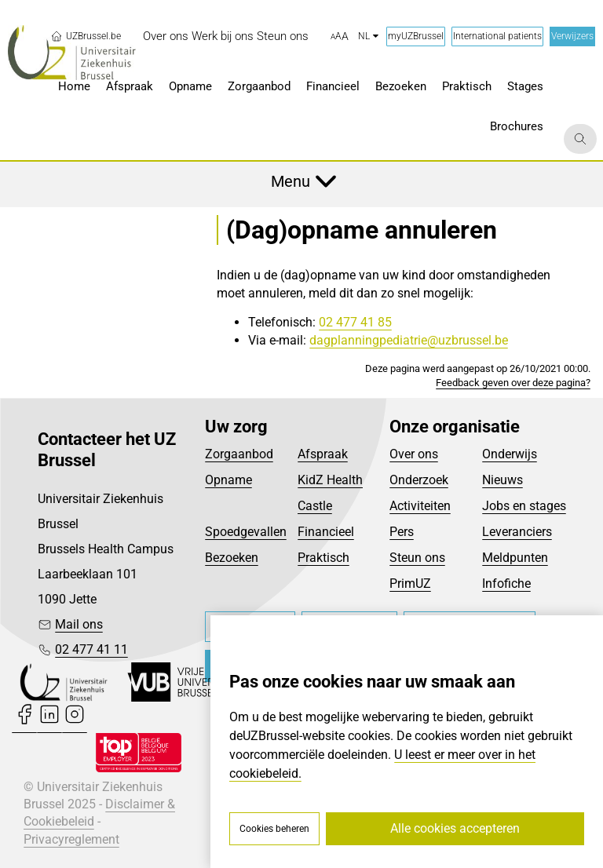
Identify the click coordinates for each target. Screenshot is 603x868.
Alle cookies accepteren (455, 828)
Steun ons (417, 558)
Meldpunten (515, 558)
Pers (402, 532)
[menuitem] (166, 36)
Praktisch (323, 558)
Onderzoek (419, 480)
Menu (291, 181)
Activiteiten (420, 506)
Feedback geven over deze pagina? (513, 383)
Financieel (326, 532)
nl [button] (368, 36)
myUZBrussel (416, 36)
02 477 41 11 (91, 649)
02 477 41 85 (355, 322)
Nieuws (502, 480)
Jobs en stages (524, 506)
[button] (340, 37)
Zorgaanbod (239, 454)
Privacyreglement (71, 839)
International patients (497, 36)
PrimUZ (410, 584)
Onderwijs (510, 454)
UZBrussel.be (86, 36)
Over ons (414, 454)
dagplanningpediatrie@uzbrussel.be (409, 340)
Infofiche (506, 584)
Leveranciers (517, 532)
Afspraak (323, 454)
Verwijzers (572, 36)
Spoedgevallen (246, 532)
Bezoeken (232, 558)
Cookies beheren (274, 829)
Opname (228, 480)
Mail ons (79, 624)
